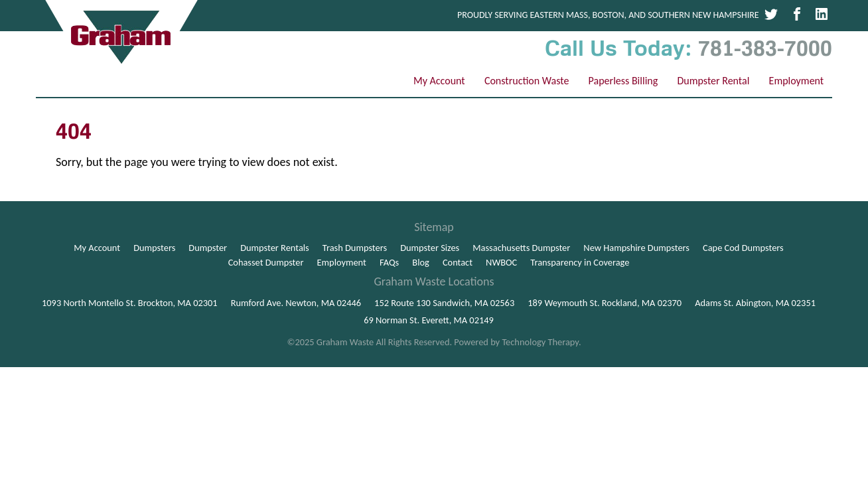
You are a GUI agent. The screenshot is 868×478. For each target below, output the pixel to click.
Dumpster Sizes (430, 248)
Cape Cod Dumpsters (743, 248)
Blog (421, 262)
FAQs (389, 262)
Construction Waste (527, 81)
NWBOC (501, 262)
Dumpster (208, 248)
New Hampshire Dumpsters (636, 248)
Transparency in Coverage (580, 262)
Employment (797, 81)
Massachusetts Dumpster (521, 248)
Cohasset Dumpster (266, 262)
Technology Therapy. (541, 342)
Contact (458, 262)
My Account (439, 81)
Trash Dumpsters (355, 248)
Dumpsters (154, 248)
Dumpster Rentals (275, 248)
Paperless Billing (623, 81)
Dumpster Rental (713, 81)
